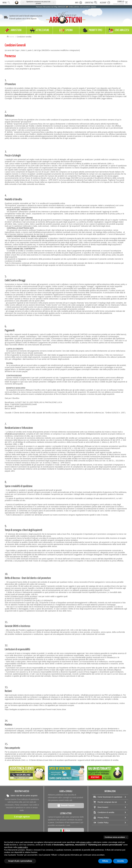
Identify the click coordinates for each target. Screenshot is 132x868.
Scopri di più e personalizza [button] (20, 861)
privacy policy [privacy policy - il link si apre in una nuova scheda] (86, 842)
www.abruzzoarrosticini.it (24, 94)
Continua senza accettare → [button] (116, 837)
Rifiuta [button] (105, 861)
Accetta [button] (120, 861)
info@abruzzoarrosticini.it (15, 434)
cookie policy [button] (23, 847)
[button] (23, 3)
